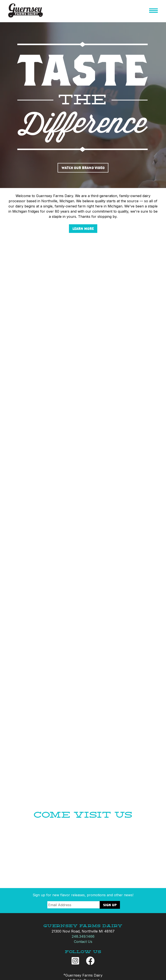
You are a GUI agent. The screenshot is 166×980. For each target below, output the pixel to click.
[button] (153, 11)
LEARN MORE (83, 229)
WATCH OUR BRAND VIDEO (83, 168)
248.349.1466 (83, 936)
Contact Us (83, 942)
